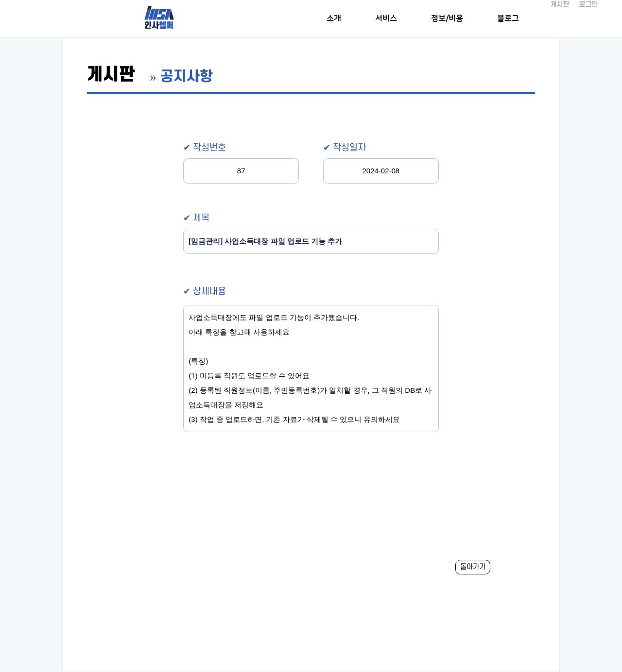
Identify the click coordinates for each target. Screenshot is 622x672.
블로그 (508, 18)
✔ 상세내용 (205, 292)
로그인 (588, 5)
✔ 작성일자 (345, 148)
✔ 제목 (196, 218)
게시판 (560, 5)
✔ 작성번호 (205, 148)
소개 (334, 18)
